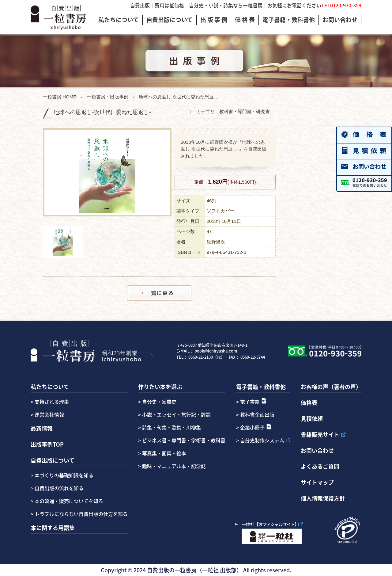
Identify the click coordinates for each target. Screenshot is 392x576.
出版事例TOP (47, 444)
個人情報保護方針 (323, 498)
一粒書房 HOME (60, 97)
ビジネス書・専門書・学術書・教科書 (184, 440)
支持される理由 (52, 402)
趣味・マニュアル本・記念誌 (174, 466)
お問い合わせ (317, 450)
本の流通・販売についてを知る (68, 501)
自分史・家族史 (159, 402)
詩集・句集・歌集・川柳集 (171, 427)
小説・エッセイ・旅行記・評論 (176, 414)
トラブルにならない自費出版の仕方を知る (81, 514)
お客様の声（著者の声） (331, 387)
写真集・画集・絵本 (164, 453)
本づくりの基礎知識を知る (63, 475)
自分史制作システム (262, 440)
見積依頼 (312, 418)
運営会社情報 (49, 414)
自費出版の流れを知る (58, 488)
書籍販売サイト (320, 434)
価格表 (309, 402)
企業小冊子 (252, 427)
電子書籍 (250, 402)
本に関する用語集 (53, 528)
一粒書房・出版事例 (108, 97)
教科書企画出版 (257, 414)
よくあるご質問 (320, 466)
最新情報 (42, 428)
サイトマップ (317, 482)
